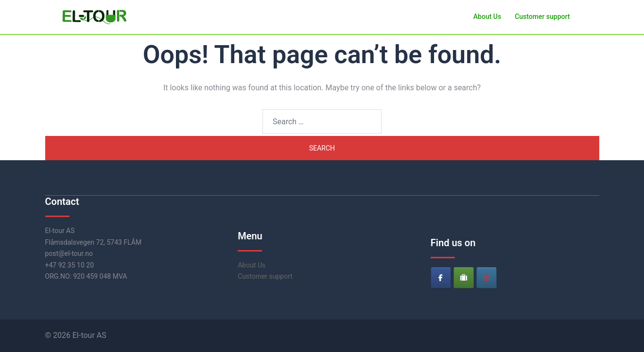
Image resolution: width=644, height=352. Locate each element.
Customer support (542, 17)
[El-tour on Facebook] (441, 278)
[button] (595, 17)
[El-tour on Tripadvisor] (464, 278)
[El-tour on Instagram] (487, 278)
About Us (487, 17)
